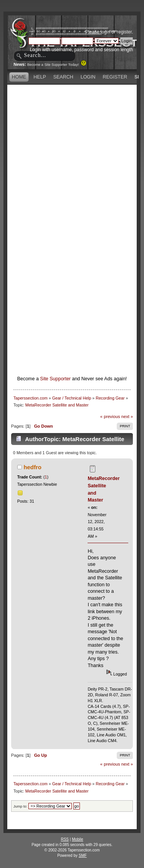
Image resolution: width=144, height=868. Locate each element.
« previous (110, 416)
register (124, 32)
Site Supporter (55, 379)
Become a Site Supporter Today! (57, 65)
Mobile (77, 839)
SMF (83, 855)
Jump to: (21, 806)
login (105, 32)
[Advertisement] (72, 159)
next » (127, 416)
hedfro (32, 467)
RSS (65, 839)
